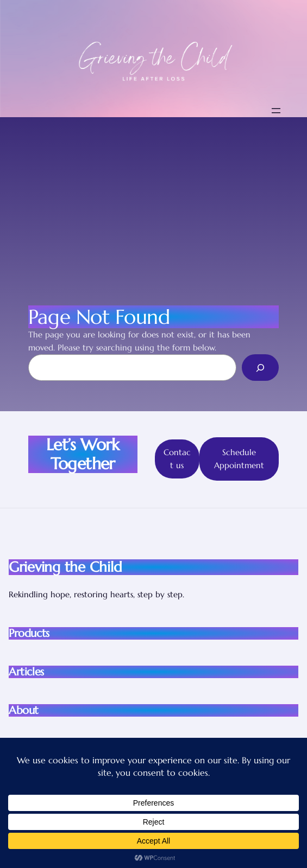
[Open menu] (276, 111)
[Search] (260, 367)
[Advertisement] (153, 199)
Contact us (177, 459)
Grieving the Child (65, 567)
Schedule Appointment (239, 459)
